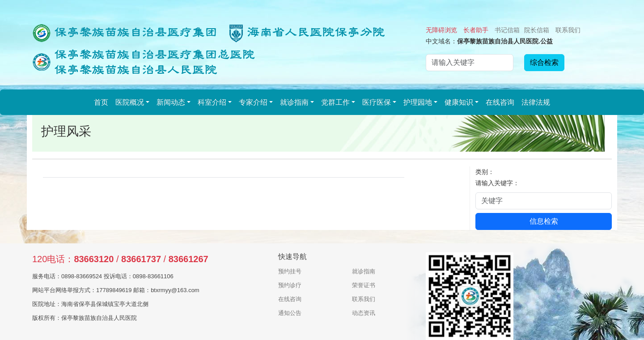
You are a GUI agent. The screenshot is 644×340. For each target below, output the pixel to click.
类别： (485, 172)
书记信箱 (507, 30)
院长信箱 (537, 30)
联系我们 (568, 30)
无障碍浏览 (441, 30)
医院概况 (130, 102)
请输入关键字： (497, 183)
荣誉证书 (364, 285)
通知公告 (290, 313)
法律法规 (536, 102)
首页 (101, 102)
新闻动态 (171, 102)
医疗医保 (377, 102)
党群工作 (335, 102)
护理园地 (418, 102)
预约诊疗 (290, 285)
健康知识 (459, 102)
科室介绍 (212, 102)
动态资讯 (364, 313)
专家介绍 (253, 102)
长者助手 (476, 30)
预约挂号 (290, 271)
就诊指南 (294, 102)
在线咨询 (500, 102)
